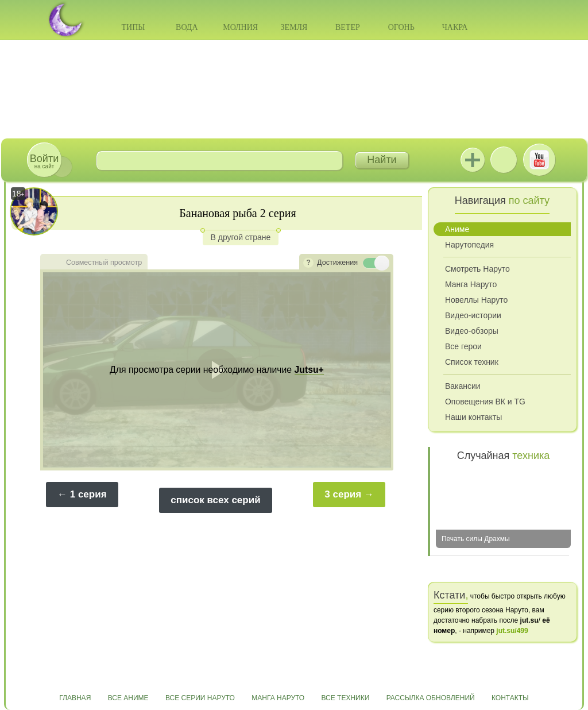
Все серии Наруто (200, 698)
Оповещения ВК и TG (485, 402)
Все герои (463, 346)
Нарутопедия (469, 245)
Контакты (510, 698)
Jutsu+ (473, 160)
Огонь (401, 27)
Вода (187, 27)
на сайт (44, 161)
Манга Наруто (471, 284)
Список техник (472, 362)
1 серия (88, 494)
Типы (133, 27)
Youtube (539, 160)
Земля (294, 27)
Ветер (348, 27)
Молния (240, 27)
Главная (75, 698)
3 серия (343, 494)
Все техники (345, 698)
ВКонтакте (504, 160)
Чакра (455, 27)
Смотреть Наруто (477, 269)
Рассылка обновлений (431, 698)
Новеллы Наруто (476, 300)
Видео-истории (473, 315)
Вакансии (463, 386)
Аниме (457, 229)
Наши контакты (473, 417)
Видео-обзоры (472, 331)
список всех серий (215, 500)
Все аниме (128, 698)
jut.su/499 (512, 631)
